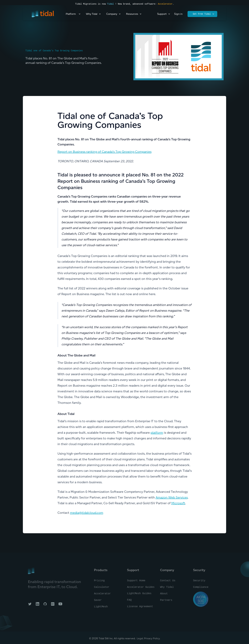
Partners (166, 602)
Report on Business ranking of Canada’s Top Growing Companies (104, 152)
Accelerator (165, 4)
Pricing (99, 582)
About (164, 595)
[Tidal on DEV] (53, 605)
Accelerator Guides (141, 589)
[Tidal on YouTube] (60, 605)
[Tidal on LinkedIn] (37, 605)
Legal (140, 640)
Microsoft (178, 503)
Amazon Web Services (172, 498)
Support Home (136, 582)
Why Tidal (167, 589)
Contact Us (168, 582)
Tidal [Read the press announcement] (111, 4)
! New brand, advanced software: (136, 4)
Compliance (201, 589)
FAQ (129, 601)
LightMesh (101, 608)
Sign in (178, 14)
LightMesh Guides (139, 595)
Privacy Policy (152, 640)
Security (199, 582)
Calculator (102, 589)
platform (157, 433)
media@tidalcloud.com (87, 513)
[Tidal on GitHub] (45, 605)
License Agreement (140, 608)
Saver (98, 602)
